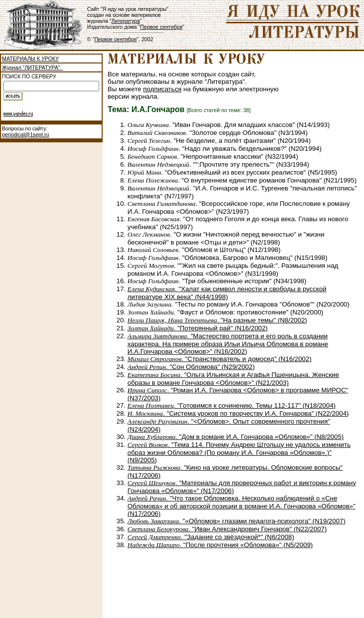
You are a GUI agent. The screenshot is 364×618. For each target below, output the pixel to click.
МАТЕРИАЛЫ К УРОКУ (30, 59)
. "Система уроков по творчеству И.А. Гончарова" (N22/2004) (238, 413)
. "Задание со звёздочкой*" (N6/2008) (211, 537)
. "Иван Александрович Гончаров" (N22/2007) (227, 529)
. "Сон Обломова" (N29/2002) (191, 367)
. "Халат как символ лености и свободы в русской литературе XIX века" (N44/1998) (227, 293)
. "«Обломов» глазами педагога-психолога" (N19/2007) (237, 521)
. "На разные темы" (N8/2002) (217, 320)
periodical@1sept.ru (26, 134)
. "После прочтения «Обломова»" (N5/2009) (220, 545)
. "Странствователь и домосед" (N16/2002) (219, 359)
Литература (126, 21)
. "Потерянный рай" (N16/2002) (198, 328)
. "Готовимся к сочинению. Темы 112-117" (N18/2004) (232, 405)
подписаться (163, 89)
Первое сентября (161, 27)
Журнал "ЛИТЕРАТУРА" (32, 67)
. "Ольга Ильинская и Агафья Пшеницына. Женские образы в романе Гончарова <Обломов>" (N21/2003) (233, 379)
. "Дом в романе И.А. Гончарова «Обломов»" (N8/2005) (236, 437)
